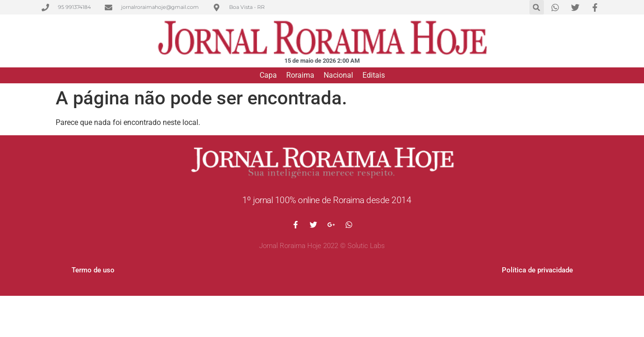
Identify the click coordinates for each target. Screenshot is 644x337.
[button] (537, 7)
